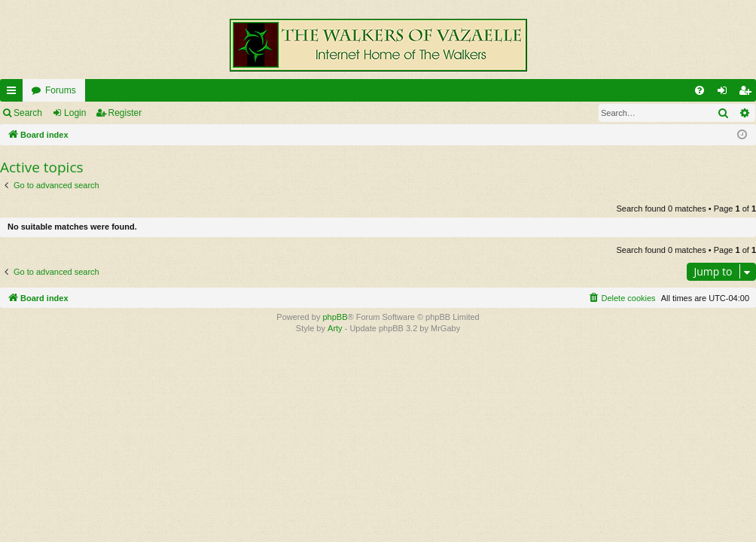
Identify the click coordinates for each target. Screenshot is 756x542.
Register (125, 113)
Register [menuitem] (748, 93)
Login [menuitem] (726, 93)
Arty (335, 328)
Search (28, 113)
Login (75, 113)
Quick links (14, 93)
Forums (61, 90)
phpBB (335, 317)
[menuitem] (700, 90)
